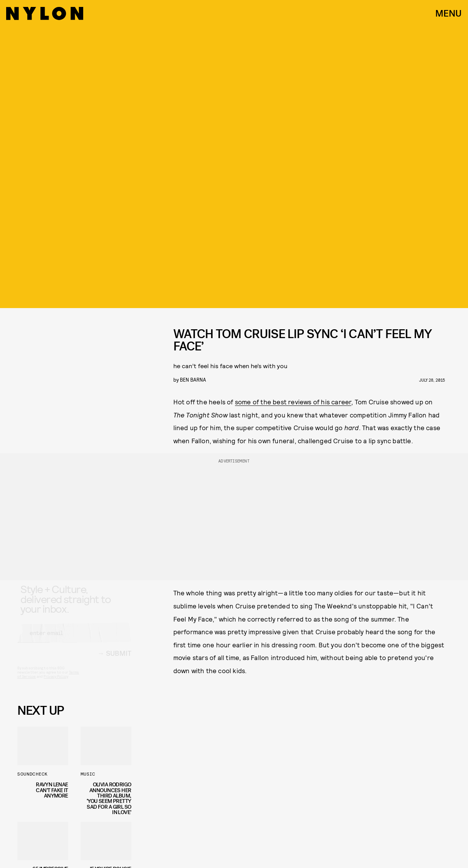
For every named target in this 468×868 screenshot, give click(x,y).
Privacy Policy (56, 683)
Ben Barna (193, 380)
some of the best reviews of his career (293, 402)
